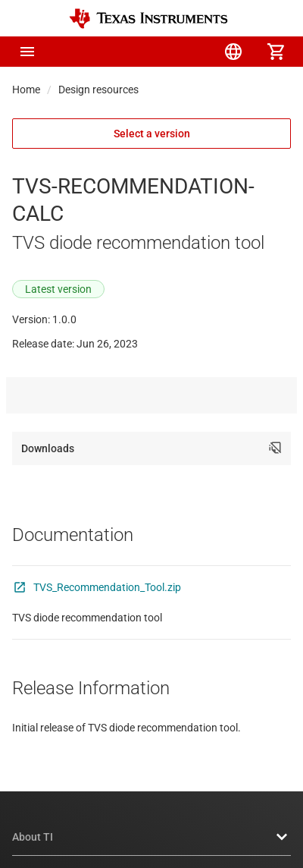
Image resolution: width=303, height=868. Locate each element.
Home (26, 90)
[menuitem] (148, 52)
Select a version (152, 134)
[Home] (148, 19)
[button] (27, 52)
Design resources (98, 90)
